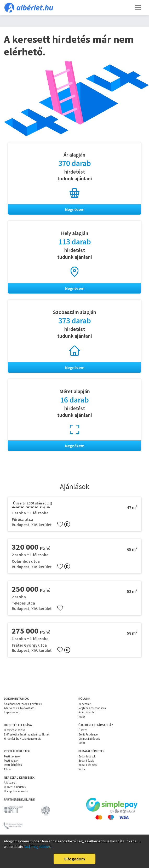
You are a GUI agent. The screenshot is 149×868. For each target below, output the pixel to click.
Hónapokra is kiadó (16, 791)
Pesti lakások (12, 756)
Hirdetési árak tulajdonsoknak (22, 739)
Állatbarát (10, 783)
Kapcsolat (85, 704)
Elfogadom (75, 859)
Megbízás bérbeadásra (92, 708)
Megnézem (75, 209)
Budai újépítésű (88, 765)
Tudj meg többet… (39, 847)
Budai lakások (87, 756)
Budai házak (86, 761)
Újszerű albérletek (15, 787)
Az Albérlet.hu (87, 712)
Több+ (82, 717)
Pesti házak (11, 761)
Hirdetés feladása (15, 730)
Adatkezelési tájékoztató (19, 708)
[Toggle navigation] (138, 8)
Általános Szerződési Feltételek (23, 704)
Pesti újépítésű (13, 765)
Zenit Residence (88, 734)
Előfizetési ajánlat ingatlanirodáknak (27, 734)
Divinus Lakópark (89, 739)
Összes (83, 730)
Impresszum (12, 712)
